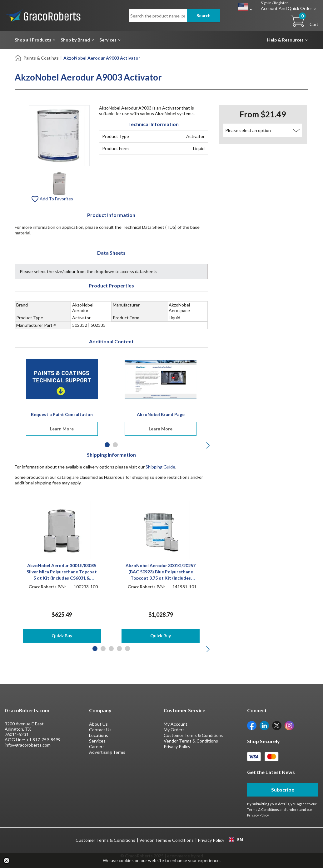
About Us (98, 724)
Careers (97, 746)
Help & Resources (285, 40)
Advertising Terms (107, 752)
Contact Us (100, 730)
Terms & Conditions (263, 809)
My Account (176, 724)
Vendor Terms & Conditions (191, 741)
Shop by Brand (75, 40)
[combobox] (236, 840)
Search (204, 15)
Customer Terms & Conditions (194, 735)
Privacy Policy (177, 746)
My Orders (174, 730)
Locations (99, 735)
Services (108, 40)
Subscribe (283, 790)
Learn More (62, 429)
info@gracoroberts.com (28, 745)
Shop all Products (33, 40)
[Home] (18, 58)
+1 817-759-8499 (43, 740)
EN (236, 840)
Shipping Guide (160, 467)
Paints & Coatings (41, 58)
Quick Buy (62, 636)
